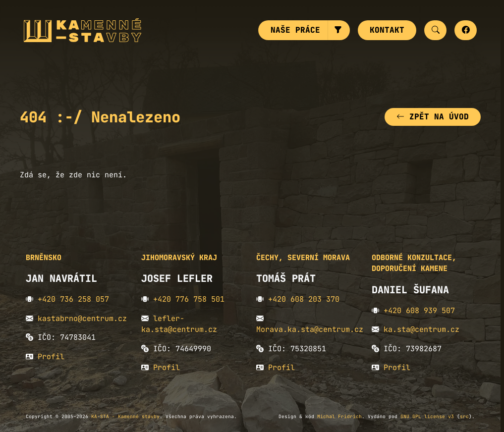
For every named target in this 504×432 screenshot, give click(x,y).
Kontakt (387, 30)
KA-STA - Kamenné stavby (125, 416)
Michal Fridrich (339, 416)
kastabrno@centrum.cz (82, 319)
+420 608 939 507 (419, 311)
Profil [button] (51, 357)
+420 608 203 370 (304, 299)
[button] (339, 30)
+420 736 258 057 (73, 299)
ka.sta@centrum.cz (421, 329)
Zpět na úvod (433, 117)
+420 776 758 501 (189, 299)
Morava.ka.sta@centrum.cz (310, 329)
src (464, 416)
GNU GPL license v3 (427, 416)
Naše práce (295, 30)
